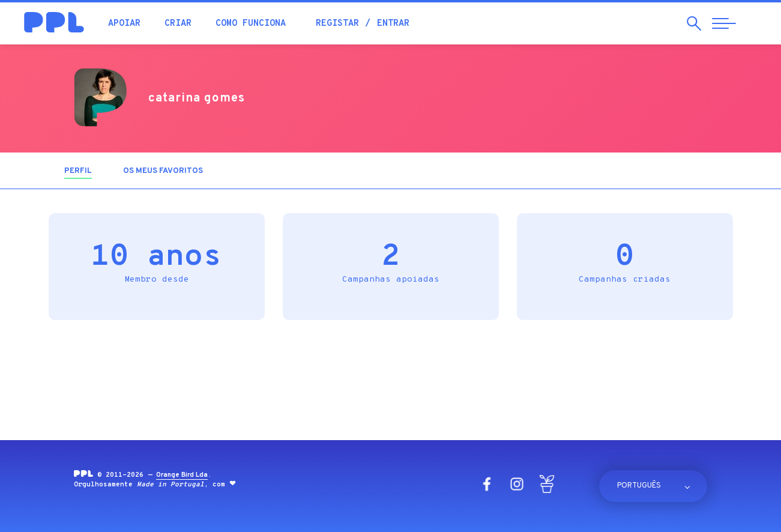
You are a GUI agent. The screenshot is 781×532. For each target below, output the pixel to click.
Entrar (393, 24)
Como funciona (251, 24)
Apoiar (124, 24)
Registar (337, 24)
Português (639, 486)
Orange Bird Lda (182, 475)
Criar (178, 24)
